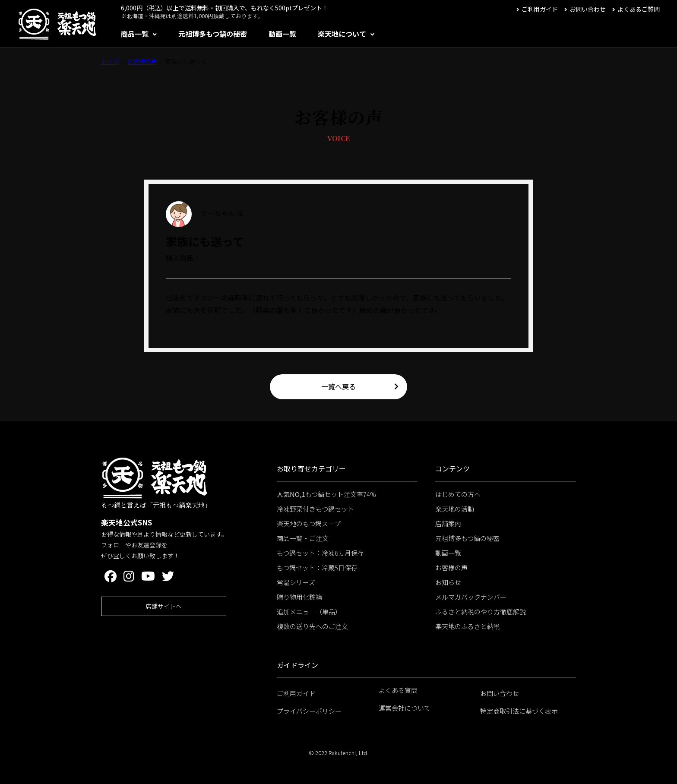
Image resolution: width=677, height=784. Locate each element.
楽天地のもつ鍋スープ (309, 523)
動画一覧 (282, 34)
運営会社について (405, 708)
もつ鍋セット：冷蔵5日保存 (317, 567)
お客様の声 (142, 61)
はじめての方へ (458, 494)
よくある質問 (398, 690)
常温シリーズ (296, 582)
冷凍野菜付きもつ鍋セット (315, 509)
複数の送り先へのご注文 (312, 626)
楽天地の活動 (455, 509)
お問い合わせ (588, 9)
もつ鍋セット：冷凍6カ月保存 (320, 553)
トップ (110, 61)
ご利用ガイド (540, 9)
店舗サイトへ (164, 606)
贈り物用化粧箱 (299, 597)
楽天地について (342, 34)
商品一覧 (135, 34)
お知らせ (448, 582)
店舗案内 (448, 523)
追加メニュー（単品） (309, 612)
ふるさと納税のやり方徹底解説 (481, 612)
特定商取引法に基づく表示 (519, 711)
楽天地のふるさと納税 (468, 626)
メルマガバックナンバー (471, 597)
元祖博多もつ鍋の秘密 (213, 34)
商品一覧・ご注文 (303, 538)
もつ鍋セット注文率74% (326, 494)
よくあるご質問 (639, 9)
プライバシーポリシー (309, 711)
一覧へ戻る (338, 386)
